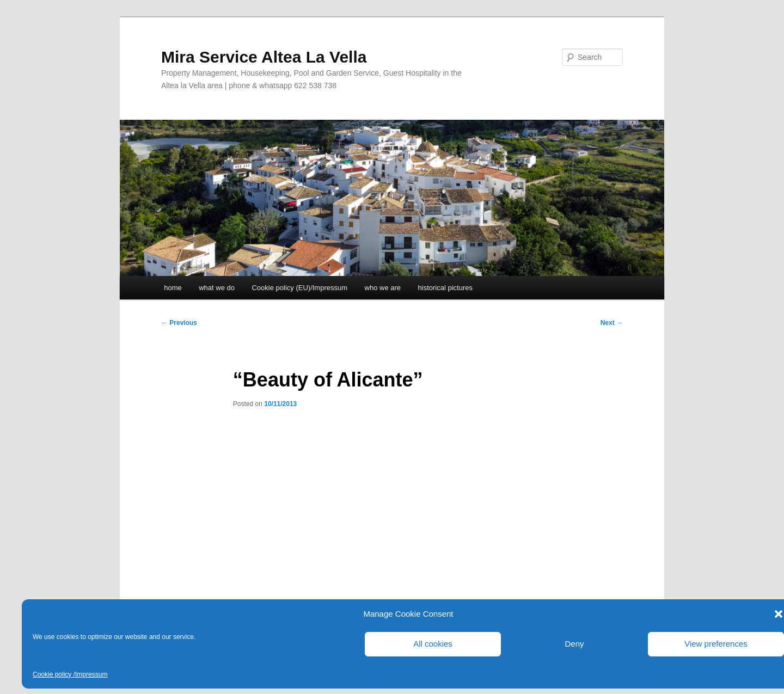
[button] (779, 614)
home (173, 288)
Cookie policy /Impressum (70, 674)
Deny (574, 644)
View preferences (716, 644)
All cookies (433, 644)
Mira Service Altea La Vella (264, 57)
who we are (383, 288)
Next (612, 323)
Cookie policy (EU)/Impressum (299, 288)
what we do (217, 288)
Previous (179, 323)
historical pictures (445, 288)
